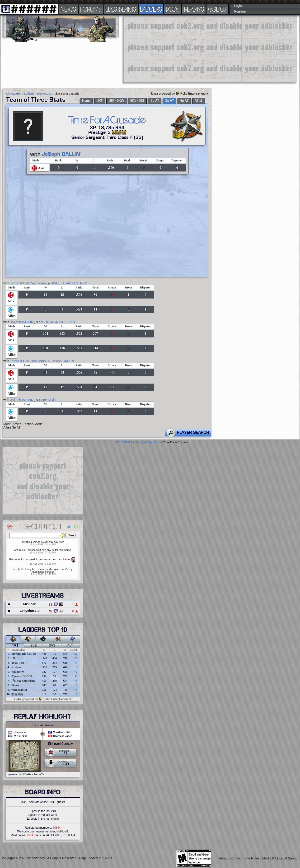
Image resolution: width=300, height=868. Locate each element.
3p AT (169, 101)
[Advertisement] (197, 49)
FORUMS (91, 9)
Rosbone (14, 559)
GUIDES (217, 9)
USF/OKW (116, 101)
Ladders (29, 94)
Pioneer (16, 685)
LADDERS (151, 9)
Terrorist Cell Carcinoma (28, 283)
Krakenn (17, 667)
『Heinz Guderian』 (24, 681)
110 (13, 658)
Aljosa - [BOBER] (22, 676)
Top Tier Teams (43, 725)
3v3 (52, 646)
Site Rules (253, 858)
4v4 (71, 646)
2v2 (34, 646)
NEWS (68, 9)
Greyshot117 (30, 611)
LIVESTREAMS (121, 9)
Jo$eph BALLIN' (62, 154)
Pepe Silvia (47, 400)
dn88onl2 (62, 831)
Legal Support (289, 858)
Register (240, 12)
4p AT (184, 101)
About (224, 858)
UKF (100, 101)
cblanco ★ (18, 672)
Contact (236, 858)
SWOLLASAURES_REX (69, 283)
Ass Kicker (20, 550)
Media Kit (270, 858)
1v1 (15, 646)
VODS (173, 9)
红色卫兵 (17, 694)
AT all (199, 101)
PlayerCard (44, 94)
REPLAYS (194, 9)
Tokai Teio (18, 663)
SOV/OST (137, 101)
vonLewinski (19, 690)
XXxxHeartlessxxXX (33, 774)
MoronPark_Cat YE (24, 654)
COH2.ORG (14, 94)
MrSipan (30, 604)
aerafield (27, 542)
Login (238, 6)
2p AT (155, 101)
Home (86, 101)
